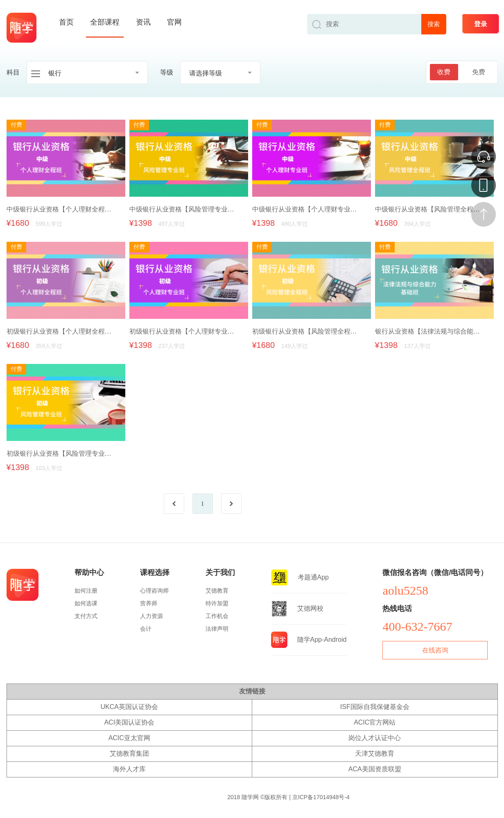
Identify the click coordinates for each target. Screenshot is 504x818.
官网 (174, 22)
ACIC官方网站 (375, 722)
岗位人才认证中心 (375, 738)
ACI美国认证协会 (129, 722)
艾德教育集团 (129, 753)
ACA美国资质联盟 (375, 769)
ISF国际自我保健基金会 (375, 707)
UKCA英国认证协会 (129, 707)
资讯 (143, 22)
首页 (66, 22)
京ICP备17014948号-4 (321, 797)
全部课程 (105, 22)
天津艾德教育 (375, 753)
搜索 (434, 24)
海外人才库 (129, 769)
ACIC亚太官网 (129, 738)
